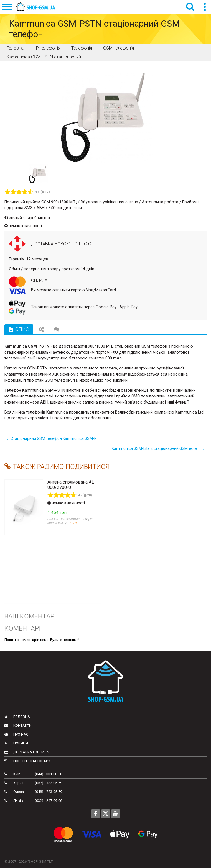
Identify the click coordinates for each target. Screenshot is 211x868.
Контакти (18, 726)
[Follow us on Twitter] (106, 814)
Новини (16, 743)
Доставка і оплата (27, 752)
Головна (17, 717)
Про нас (16, 734)
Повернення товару (27, 761)
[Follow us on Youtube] (116, 814)
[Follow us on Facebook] (96, 814)
